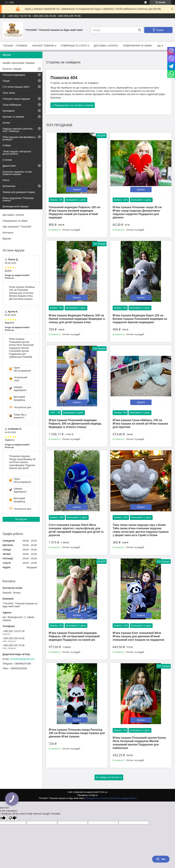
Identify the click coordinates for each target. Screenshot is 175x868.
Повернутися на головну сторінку (74, 105)
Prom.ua (103, 792)
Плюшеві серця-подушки (16, 99)
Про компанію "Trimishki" (17, 227)
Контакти (8, 233)
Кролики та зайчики (13, 117)
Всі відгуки (21, 519)
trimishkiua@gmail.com (22, 659)
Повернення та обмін (15, 221)
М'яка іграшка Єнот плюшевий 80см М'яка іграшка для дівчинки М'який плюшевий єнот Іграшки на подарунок (138, 636)
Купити (77, 190)
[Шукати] (140, 30)
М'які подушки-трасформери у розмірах (19, 138)
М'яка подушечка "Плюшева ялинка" (18, 199)
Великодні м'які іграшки (15, 206)
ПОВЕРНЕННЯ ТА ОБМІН (138, 46)
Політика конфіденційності (124, 798)
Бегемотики (9, 186)
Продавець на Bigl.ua (87, 795)
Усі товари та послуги (108, 777)
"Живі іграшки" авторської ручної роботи (17, 153)
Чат (161, 859)
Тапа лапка (9, 93)
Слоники (7, 160)
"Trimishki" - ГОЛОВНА (15, 46)
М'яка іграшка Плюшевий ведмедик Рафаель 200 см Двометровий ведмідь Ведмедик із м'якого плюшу (75, 424)
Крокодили (8, 111)
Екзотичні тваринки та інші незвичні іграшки (17, 173)
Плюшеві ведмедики (14, 75)
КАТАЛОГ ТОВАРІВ (43, 46)
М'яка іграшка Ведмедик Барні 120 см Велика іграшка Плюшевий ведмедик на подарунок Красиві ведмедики (140, 319)
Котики (6, 123)
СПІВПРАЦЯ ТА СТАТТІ (74, 46)
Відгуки (7, 238)
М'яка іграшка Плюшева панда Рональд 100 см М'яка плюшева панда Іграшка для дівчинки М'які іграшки (77, 733)
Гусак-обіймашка (12, 105)
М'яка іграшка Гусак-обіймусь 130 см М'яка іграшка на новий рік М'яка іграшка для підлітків (140, 424)
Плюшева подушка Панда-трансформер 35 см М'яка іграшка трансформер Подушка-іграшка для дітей (22, 462)
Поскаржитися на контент (98, 798)
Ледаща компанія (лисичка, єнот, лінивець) (18, 130)
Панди (6, 81)
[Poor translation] (12, 818)
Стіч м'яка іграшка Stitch (16, 87)
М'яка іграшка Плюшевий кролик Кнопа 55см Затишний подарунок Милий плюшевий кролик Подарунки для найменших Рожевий (21, 348)
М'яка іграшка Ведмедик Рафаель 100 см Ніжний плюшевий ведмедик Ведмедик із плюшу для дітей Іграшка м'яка (77, 319)
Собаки (7, 145)
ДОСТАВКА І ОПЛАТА (106, 46)
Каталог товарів (12, 69)
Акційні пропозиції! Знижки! (19, 63)
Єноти (6, 180)
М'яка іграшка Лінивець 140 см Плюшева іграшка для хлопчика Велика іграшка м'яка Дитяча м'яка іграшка (22, 293)
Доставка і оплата (13, 215)
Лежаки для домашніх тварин (19, 192)
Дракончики (9, 166)
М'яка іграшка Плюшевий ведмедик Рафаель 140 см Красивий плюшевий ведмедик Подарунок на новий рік (74, 636)
